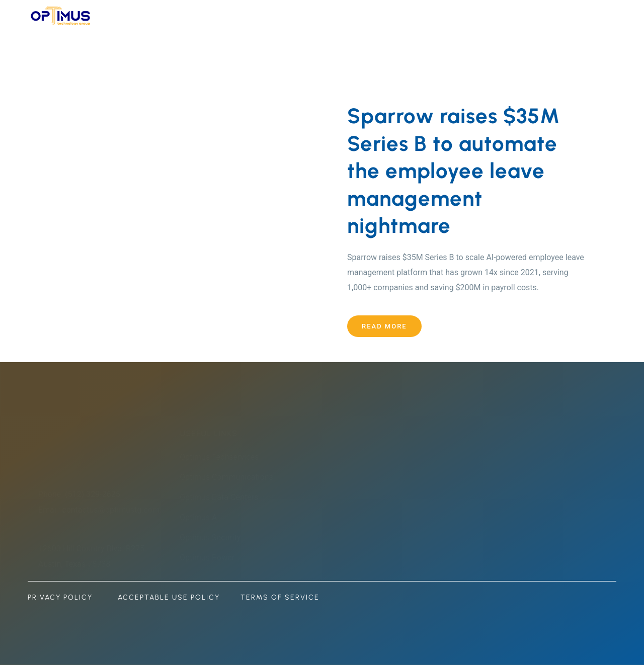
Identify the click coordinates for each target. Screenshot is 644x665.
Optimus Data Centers (222, 497)
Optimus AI (203, 517)
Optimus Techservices (223, 457)
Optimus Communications (230, 477)
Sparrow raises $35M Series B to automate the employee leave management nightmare (454, 171)
